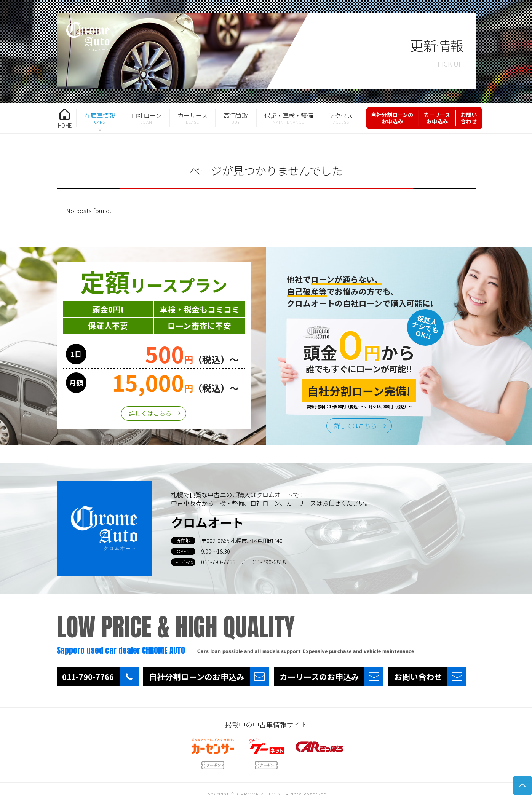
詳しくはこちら (150, 413)
